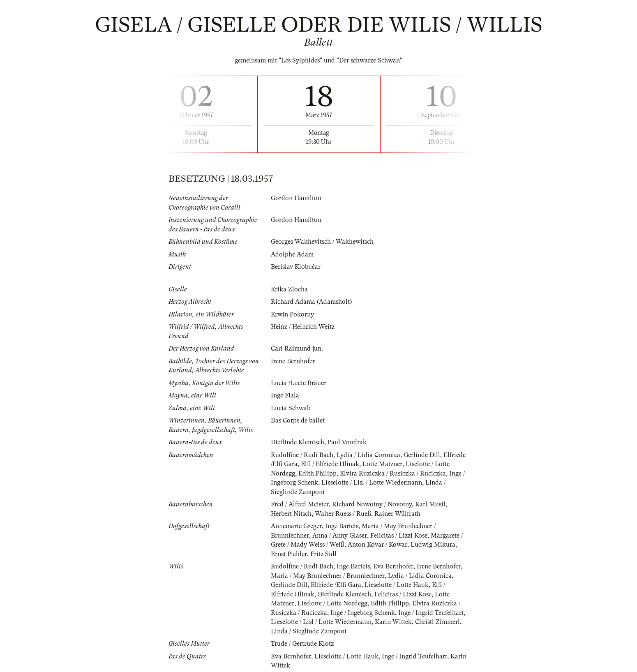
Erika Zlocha (289, 289)
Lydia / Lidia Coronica (368, 455)
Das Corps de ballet (298, 420)
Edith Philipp (317, 473)
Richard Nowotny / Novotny (372, 504)
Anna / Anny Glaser (340, 536)
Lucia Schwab (291, 408)
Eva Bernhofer (393, 566)
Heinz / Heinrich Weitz (303, 327)
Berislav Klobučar (296, 267)
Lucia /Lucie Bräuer (299, 383)
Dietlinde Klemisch (298, 442)
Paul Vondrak (347, 442)
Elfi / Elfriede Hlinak (330, 464)
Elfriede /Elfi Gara (336, 585)
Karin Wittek (393, 622)
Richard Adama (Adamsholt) (311, 302)
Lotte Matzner (382, 464)
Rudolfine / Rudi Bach (302, 455)
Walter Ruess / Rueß (343, 514)
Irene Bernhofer (293, 361)
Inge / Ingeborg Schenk (363, 613)
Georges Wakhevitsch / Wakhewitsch (322, 242)
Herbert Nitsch (291, 514)
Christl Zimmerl (437, 622)
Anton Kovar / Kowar (377, 545)
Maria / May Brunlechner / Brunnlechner (328, 576)
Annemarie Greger (296, 526)
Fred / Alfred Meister (300, 504)
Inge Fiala (285, 395)
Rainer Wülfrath (397, 514)
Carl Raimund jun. (297, 349)
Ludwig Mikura (433, 545)
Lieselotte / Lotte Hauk (397, 585)
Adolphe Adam (292, 254)
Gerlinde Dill (422, 455)
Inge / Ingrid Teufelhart (431, 613)
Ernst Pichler (289, 554)
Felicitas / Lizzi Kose (399, 536)
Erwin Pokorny (292, 314)
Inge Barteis (342, 526)
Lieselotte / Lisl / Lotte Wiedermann (372, 483)
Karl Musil (430, 504)
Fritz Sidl (323, 554)
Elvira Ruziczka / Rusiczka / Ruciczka (393, 473)
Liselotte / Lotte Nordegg (332, 603)
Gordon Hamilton (296, 198)
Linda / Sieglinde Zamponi (309, 631)
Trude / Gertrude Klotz (302, 644)
